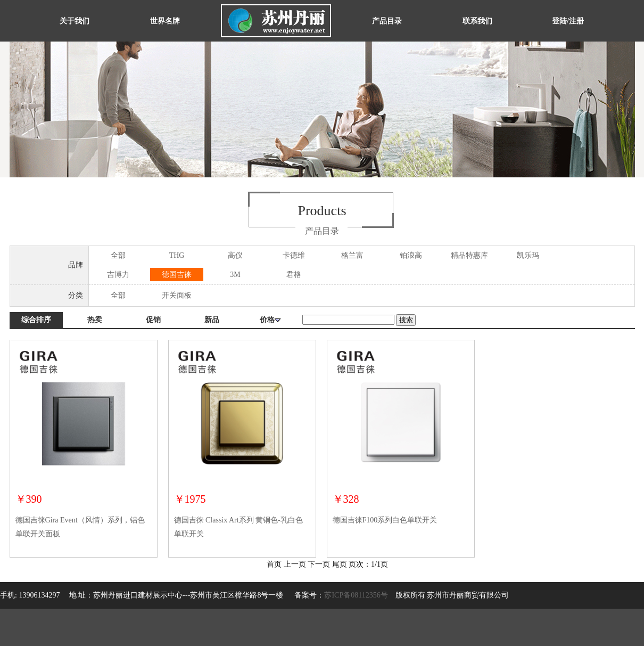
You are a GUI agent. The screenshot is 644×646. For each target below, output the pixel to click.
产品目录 (387, 21)
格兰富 (352, 255)
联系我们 (477, 21)
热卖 (95, 320)
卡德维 (294, 255)
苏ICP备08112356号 (356, 595)
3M (235, 275)
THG (177, 255)
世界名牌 (165, 21)
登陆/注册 (568, 21)
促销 (153, 320)
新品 (212, 320)
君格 (294, 275)
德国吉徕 (177, 275)
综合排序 (36, 320)
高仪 (235, 255)
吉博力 (118, 275)
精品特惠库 (469, 255)
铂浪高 (411, 255)
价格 (270, 320)
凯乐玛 (528, 255)
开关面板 (177, 295)
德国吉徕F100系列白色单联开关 (385, 520)
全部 (118, 255)
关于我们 (75, 21)
